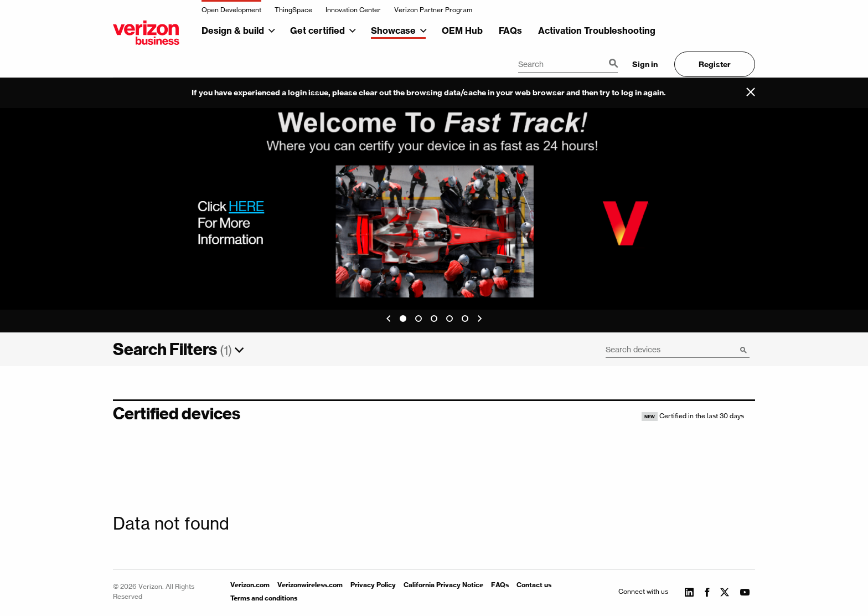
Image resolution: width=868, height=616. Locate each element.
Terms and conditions (264, 598)
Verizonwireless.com (310, 585)
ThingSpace (293, 10)
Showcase (393, 30)
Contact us (534, 585)
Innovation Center (353, 10)
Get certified (317, 30)
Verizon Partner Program (433, 10)
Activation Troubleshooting (597, 30)
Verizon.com (250, 585)
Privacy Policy (373, 585)
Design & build (233, 30)
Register (715, 64)
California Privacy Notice (443, 585)
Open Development (231, 10)
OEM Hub (462, 30)
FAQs (510, 30)
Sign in (645, 64)
